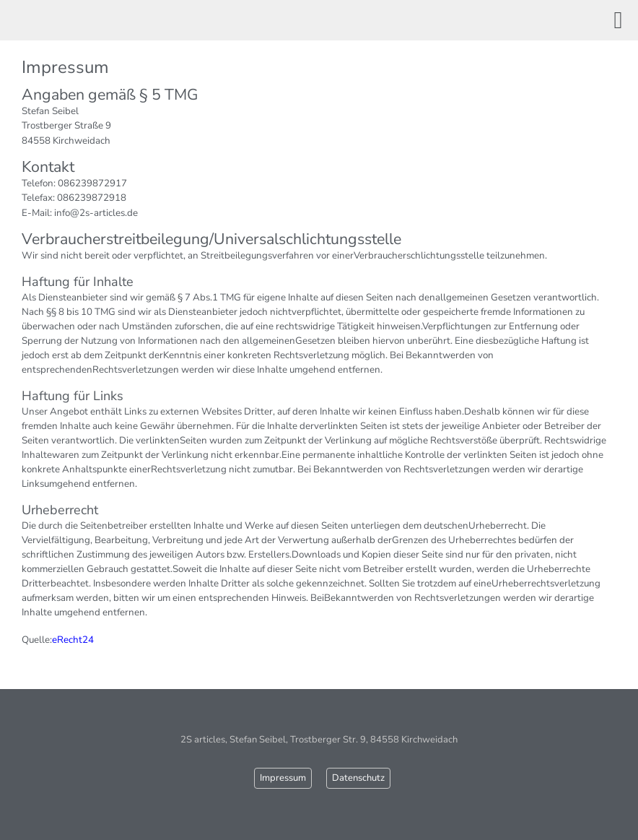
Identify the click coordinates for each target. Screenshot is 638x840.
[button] (618, 20)
